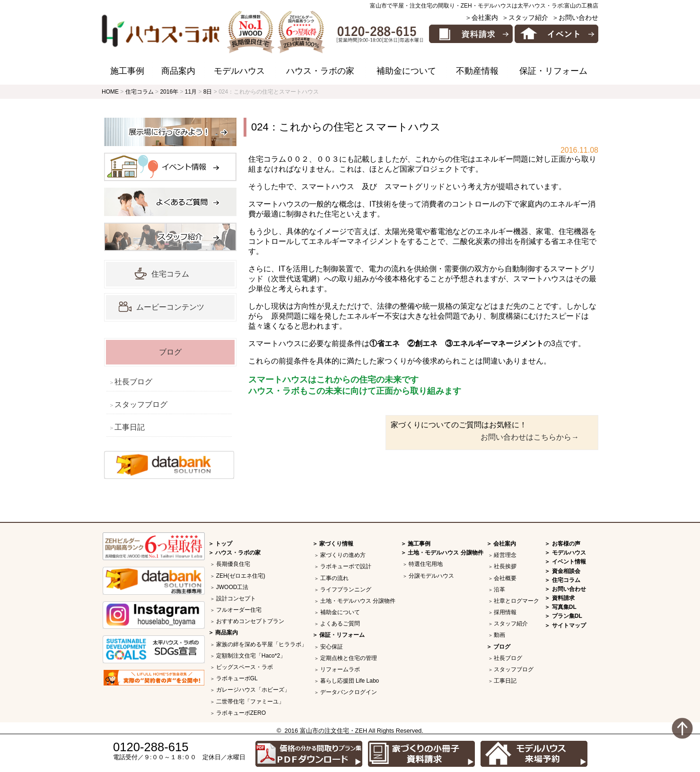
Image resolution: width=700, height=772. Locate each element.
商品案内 (178, 71)
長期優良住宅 (233, 564)
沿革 (499, 590)
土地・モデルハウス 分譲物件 (358, 601)
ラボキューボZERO (241, 713)
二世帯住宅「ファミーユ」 (250, 702)
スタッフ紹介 (511, 624)
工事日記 (130, 427)
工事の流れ (334, 578)
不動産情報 (477, 71)
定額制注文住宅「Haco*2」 (251, 656)
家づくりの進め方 (343, 555)
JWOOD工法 (232, 587)
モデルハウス (239, 71)
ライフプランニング (346, 590)
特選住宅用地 (426, 564)
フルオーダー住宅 (239, 610)
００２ (297, 159)
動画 (499, 635)
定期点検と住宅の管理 (349, 658)
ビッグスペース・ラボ (245, 667)
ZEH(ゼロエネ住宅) (241, 576)
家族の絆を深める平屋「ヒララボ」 (262, 644)
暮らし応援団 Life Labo (350, 681)
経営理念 (505, 555)
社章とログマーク (516, 601)
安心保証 (332, 647)
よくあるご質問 (340, 624)
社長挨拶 (505, 566)
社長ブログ (133, 382)
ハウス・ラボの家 (320, 71)
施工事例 (127, 71)
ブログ (170, 352)
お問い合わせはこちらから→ (530, 437)
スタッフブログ (141, 404)
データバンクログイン (349, 692)
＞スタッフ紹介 (525, 17)
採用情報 (505, 612)
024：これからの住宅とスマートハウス (346, 127)
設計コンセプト (236, 599)
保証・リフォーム (553, 71)
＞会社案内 (481, 17)
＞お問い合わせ (575, 17)
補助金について (406, 71)
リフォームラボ (340, 669)
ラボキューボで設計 (346, 566)
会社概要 (505, 578)
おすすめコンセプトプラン (250, 621)
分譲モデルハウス (431, 576)
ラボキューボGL (237, 678)
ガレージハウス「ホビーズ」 (253, 690)
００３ (328, 159)
